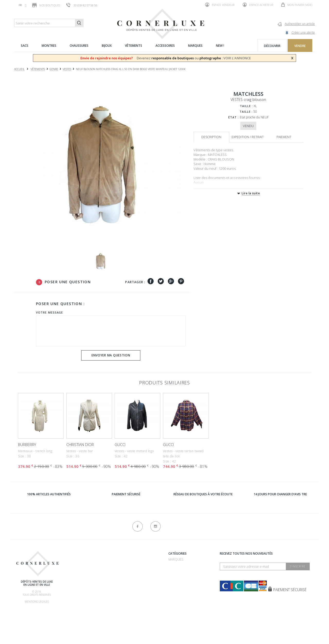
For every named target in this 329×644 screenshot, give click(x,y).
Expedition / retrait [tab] (248, 137)
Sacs (172, 572)
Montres (176, 579)
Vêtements (177, 591)
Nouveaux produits (129, 606)
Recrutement (124, 559)
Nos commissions (80, 599)
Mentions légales (37, 602)
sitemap (119, 613)
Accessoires (179, 598)
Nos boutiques (46, 5)
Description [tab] (211, 137)
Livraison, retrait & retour (88, 605)
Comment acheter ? (81, 580)
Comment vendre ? (81, 573)
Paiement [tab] (284, 137)
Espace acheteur (258, 5)
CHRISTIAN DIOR (80, 444)
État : (234, 117)
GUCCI (120, 444)
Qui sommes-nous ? (81, 554)
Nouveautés (179, 604)
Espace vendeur (220, 5)
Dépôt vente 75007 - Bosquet (137, 573)
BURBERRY (27, 444)
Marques (176, 559)
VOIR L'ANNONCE (237, 58)
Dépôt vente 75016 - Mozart (136, 580)
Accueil (19, 69)
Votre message (49, 312)
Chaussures (178, 566)
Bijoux (173, 585)
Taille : (246, 106)
